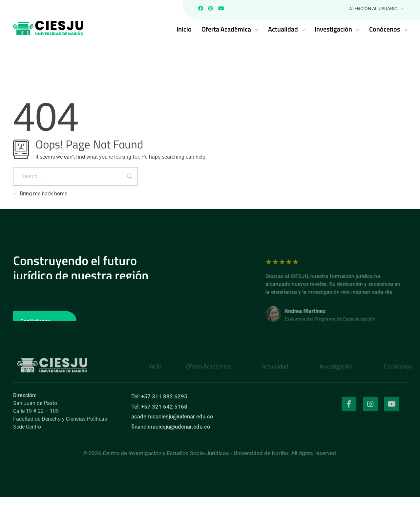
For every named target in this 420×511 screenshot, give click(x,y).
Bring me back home (40, 195)
